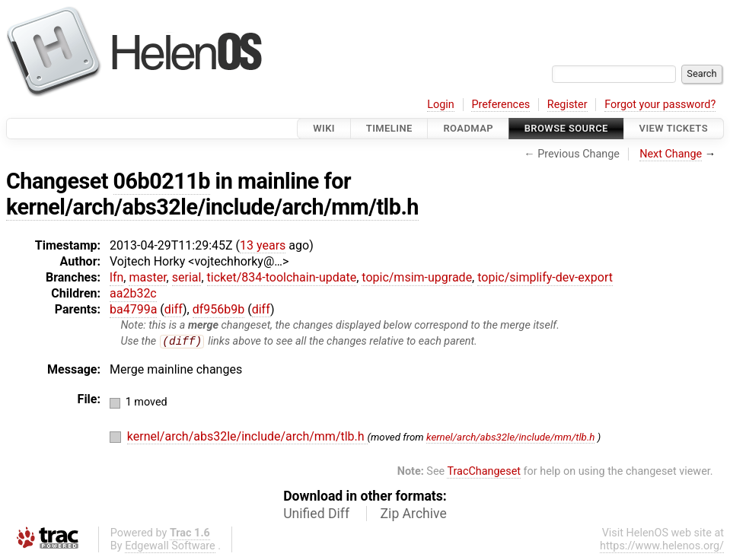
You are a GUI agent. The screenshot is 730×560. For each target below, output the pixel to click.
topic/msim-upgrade (417, 277)
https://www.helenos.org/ (662, 547)
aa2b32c (133, 293)
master (147, 277)
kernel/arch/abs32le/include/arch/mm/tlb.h (212, 207)
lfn (116, 277)
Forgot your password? (660, 105)
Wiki (324, 128)
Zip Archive (414, 514)
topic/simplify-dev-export (545, 277)
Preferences (500, 105)
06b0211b (162, 181)
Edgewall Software (170, 547)
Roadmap (468, 128)
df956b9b (219, 309)
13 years (263, 245)
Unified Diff (316, 514)
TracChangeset (484, 472)
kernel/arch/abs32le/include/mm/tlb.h (510, 438)
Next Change (671, 154)
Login (441, 105)
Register (567, 105)
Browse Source (566, 128)
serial (187, 277)
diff (174, 309)
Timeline (389, 128)
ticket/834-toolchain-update (282, 277)
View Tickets (674, 128)
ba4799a (133, 309)
